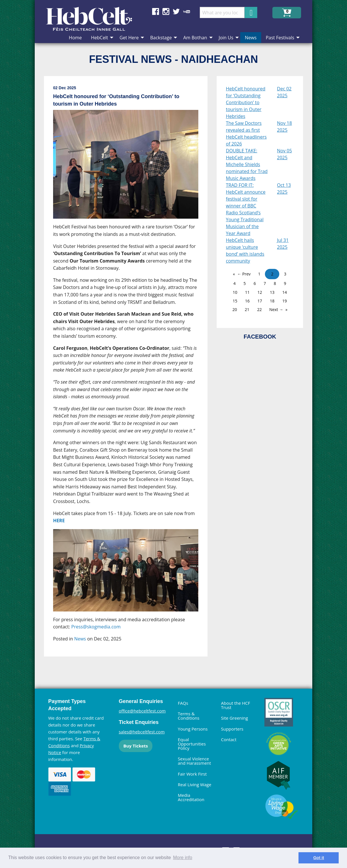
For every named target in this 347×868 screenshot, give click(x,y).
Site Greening (234, 718)
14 (284, 292)
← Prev (244, 274)
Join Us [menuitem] (226, 38)
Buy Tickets (136, 746)
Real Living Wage (195, 784)
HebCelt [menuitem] (99, 38)
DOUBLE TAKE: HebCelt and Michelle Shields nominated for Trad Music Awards (247, 164)
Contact (229, 739)
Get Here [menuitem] (129, 38)
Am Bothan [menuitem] (195, 38)
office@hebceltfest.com (142, 711)
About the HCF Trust (235, 705)
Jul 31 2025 (283, 244)
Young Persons (193, 729)
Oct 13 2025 (284, 189)
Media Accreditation (191, 797)
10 (235, 292)
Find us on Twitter (176, 11)
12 (260, 292)
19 (284, 301)
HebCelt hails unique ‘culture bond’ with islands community (245, 251)
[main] (130, 371)
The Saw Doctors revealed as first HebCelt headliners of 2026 (246, 133)
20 (235, 309)
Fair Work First (192, 774)
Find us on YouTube (187, 11)
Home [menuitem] (75, 38)
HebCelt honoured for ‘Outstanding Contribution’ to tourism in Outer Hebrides (246, 102)
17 (260, 301)
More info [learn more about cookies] (183, 858)
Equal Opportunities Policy (192, 744)
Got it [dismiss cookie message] (319, 858)
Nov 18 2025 (284, 127)
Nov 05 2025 (284, 154)
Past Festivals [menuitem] (280, 38)
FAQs (183, 703)
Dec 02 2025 (284, 92)
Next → (276, 309)
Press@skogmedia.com (96, 627)
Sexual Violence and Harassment (195, 761)
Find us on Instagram (166, 11)
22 (259, 309)
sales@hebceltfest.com (142, 732)
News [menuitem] (251, 38)
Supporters (232, 729)
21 (247, 309)
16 (247, 301)
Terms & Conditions (189, 716)
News (80, 639)
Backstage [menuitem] (161, 38)
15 (235, 301)
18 (272, 301)
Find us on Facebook (156, 11)
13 (272, 292)
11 (247, 292)
